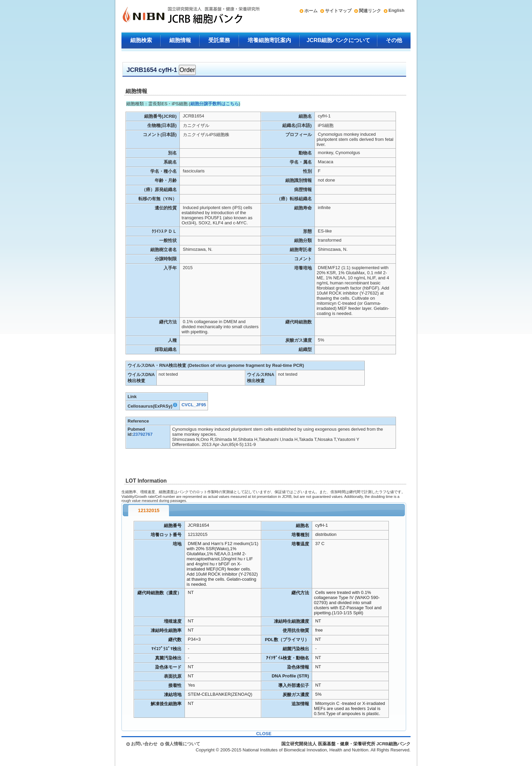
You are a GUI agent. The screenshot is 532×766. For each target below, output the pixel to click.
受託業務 (219, 40)
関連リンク (370, 11)
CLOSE (264, 734)
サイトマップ (338, 11)
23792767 (143, 434)
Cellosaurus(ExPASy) (153, 406)
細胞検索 (141, 40)
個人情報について (183, 744)
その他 (394, 40)
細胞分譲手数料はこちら (215, 104)
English (396, 10)
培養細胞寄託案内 (269, 40)
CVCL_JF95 (194, 405)
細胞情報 (180, 40)
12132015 (149, 510)
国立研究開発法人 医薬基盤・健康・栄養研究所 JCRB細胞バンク (184, 16)
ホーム (311, 11)
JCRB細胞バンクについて (339, 40)
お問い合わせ (144, 744)
